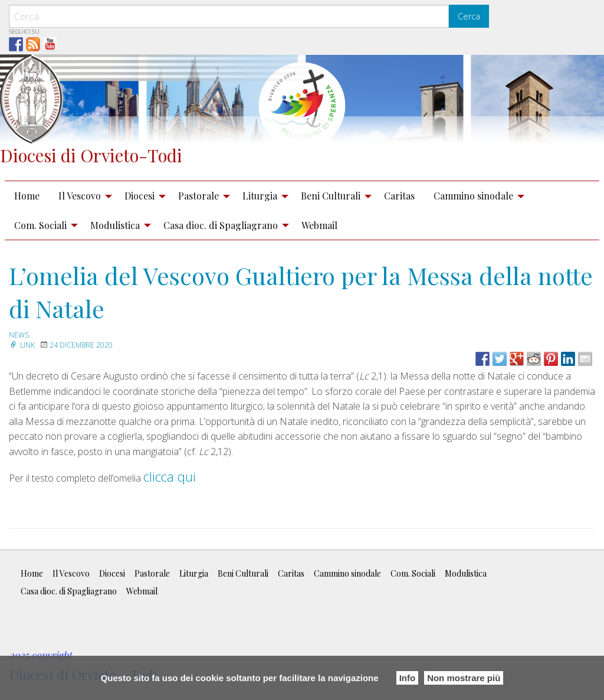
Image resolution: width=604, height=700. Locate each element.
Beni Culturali (331, 196)
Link (22, 345)
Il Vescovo (80, 196)
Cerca (469, 16)
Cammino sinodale (473, 196)
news (19, 335)
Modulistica (115, 225)
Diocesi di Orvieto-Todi (91, 155)
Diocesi (139, 196)
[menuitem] (27, 196)
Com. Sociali (40, 225)
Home (27, 196)
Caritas (399, 196)
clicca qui (170, 476)
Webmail (319, 225)
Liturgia (260, 196)
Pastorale (198, 196)
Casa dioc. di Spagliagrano (221, 225)
